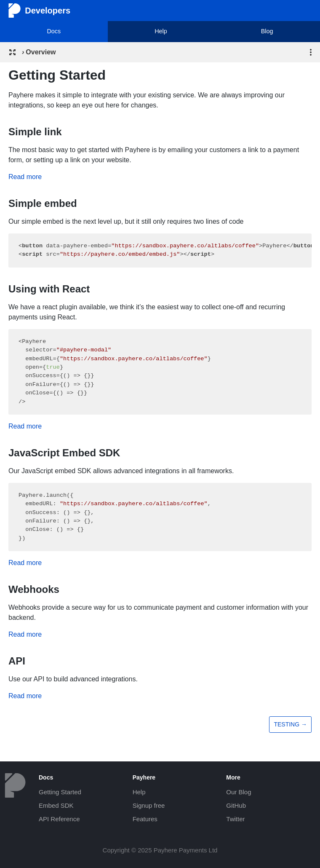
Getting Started (60, 792)
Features (145, 819)
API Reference (59, 819)
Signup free (149, 805)
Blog (267, 31)
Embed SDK (56, 805)
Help (161, 31)
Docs (54, 31)
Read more (25, 177)
